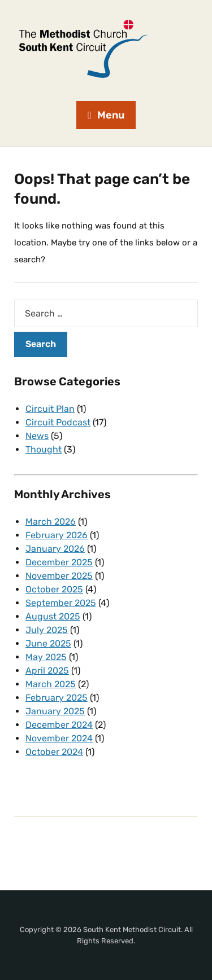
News (37, 436)
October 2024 (54, 752)
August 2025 (53, 616)
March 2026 (51, 522)
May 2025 (46, 657)
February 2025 (57, 698)
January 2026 (55, 549)
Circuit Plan (50, 409)
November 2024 (59, 738)
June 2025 (48, 643)
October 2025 (54, 589)
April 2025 (47, 671)
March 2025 (51, 684)
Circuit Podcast (58, 422)
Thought (44, 449)
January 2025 (55, 711)
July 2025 (47, 630)
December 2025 (59, 562)
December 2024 (59, 725)
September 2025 (61, 603)
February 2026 (57, 535)
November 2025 (59, 576)
